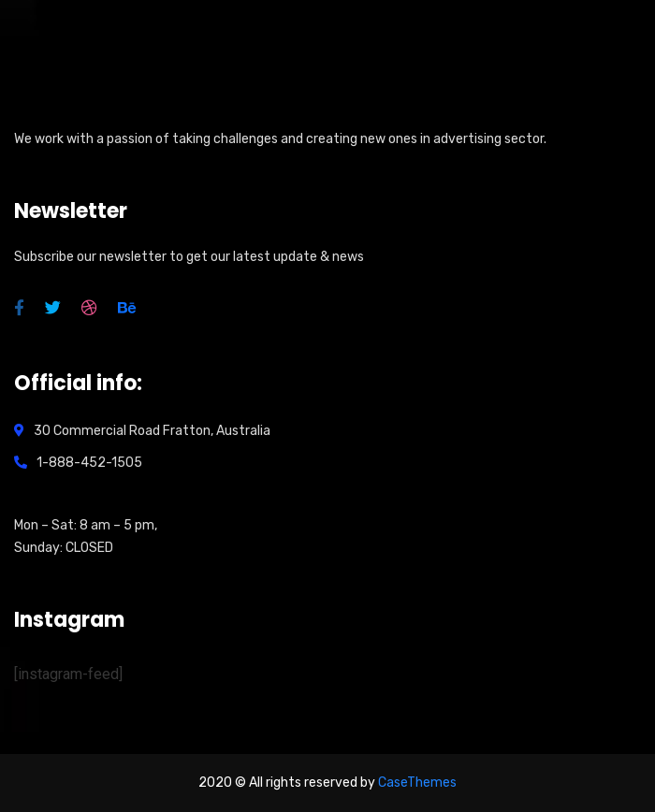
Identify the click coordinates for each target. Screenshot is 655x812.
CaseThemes (417, 783)
